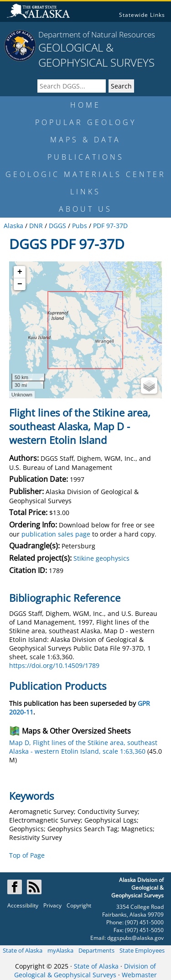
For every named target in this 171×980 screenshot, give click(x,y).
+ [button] (20, 272)
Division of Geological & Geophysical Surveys (85, 970)
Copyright (79, 905)
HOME (85, 105)
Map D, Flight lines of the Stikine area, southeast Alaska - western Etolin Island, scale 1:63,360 (83, 747)
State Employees (142, 950)
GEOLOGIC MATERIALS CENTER (86, 174)
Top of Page (27, 855)
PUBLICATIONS (86, 157)
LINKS (85, 192)
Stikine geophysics (101, 558)
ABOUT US (85, 209)
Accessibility (23, 905)
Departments (96, 950)
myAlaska (60, 950)
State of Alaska (23, 950)
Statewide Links (142, 15)
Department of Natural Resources (97, 34)
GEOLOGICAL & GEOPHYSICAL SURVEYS (96, 55)
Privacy (52, 905)
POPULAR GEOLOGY (86, 122)
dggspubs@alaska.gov (135, 938)
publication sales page (56, 534)
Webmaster (139, 975)
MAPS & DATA (85, 140)
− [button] (20, 284)
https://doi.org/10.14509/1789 (54, 665)
